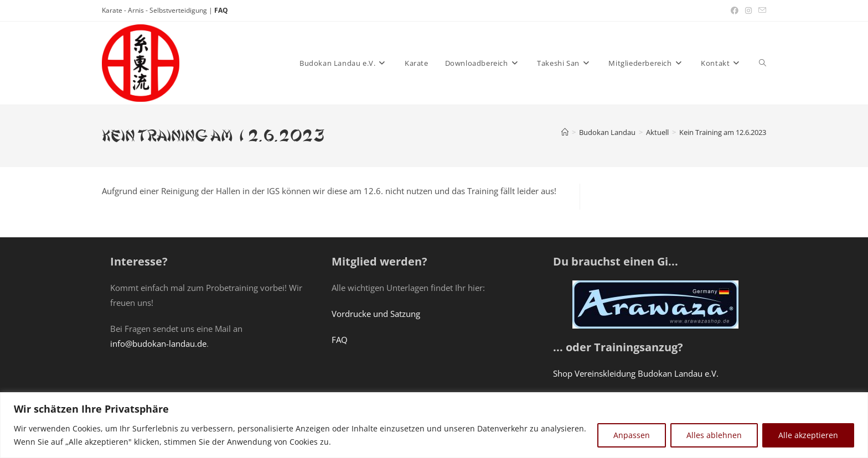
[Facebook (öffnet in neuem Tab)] (735, 11)
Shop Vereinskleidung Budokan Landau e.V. (636, 373)
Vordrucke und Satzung (376, 314)
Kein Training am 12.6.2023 (723, 132)
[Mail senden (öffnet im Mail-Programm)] (761, 11)
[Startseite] (565, 132)
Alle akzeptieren (808, 435)
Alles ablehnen (714, 435)
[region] (434, 425)
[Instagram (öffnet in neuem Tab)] (748, 11)
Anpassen (632, 435)
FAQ (221, 10)
